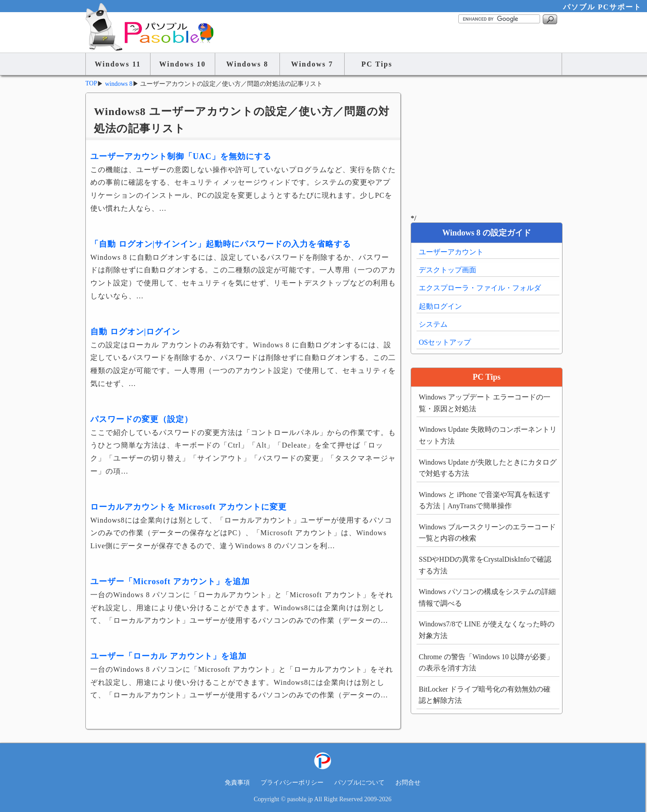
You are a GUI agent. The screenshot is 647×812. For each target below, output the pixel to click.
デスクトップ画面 (448, 270)
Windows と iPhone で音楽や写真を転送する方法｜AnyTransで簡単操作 (485, 500)
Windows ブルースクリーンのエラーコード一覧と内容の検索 (487, 533)
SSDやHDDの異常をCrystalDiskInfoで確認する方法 (485, 565)
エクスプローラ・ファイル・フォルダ (480, 288)
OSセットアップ (445, 342)
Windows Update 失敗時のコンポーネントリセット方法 (488, 435)
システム (433, 324)
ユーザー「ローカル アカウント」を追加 (168, 656)
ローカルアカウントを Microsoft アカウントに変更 (188, 507)
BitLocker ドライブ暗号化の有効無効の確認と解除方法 (485, 695)
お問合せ (408, 783)
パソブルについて (359, 783)
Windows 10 (182, 64)
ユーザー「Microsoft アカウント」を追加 (170, 581)
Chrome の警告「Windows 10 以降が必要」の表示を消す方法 (486, 663)
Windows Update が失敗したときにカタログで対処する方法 (488, 468)
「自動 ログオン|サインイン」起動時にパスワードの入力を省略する (221, 244)
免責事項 (237, 783)
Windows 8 (248, 64)
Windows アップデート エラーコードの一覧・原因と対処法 (485, 403)
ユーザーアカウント (451, 252)
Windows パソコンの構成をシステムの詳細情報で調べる (487, 597)
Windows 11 (118, 64)
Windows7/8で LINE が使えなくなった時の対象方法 (487, 630)
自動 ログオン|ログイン (135, 332)
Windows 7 (312, 64)
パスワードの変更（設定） (142, 419)
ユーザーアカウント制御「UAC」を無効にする (181, 156)
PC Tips (377, 64)
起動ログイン (440, 306)
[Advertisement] (486, 149)
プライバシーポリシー (292, 783)
